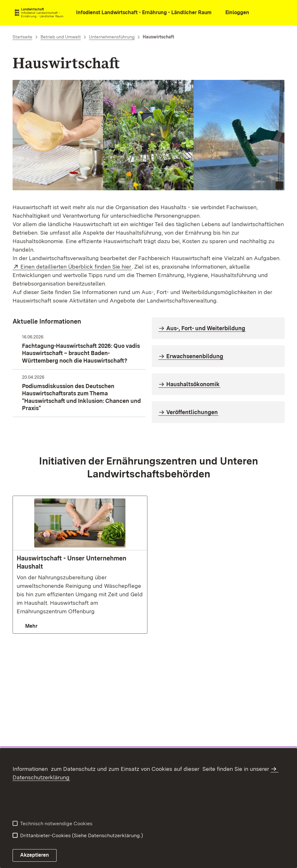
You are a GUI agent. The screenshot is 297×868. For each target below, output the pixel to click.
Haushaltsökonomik (193, 384)
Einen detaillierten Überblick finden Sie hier (76, 267)
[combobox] (264, 13)
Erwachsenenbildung (195, 356)
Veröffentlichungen (192, 412)
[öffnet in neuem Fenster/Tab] (140, 13)
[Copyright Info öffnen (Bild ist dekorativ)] (279, 185)
